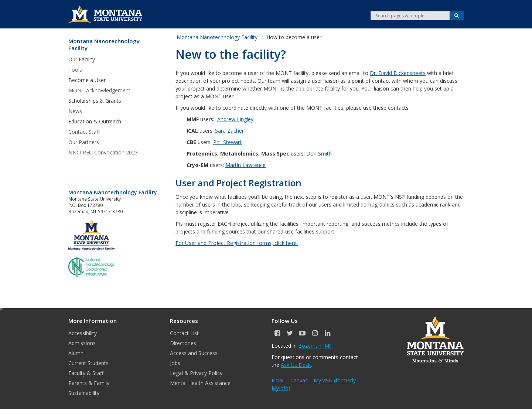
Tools (75, 70)
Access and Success (194, 353)
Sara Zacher (229, 131)
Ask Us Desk (296, 365)
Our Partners (84, 142)
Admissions (82, 343)
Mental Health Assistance (200, 383)
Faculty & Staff (86, 373)
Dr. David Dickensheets (398, 73)
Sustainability (84, 393)
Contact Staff (84, 132)
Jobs (175, 363)
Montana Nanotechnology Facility (104, 45)
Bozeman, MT (315, 346)
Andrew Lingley (235, 119)
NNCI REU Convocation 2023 (103, 152)
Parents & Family (89, 383)
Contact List (184, 333)
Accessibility (83, 333)
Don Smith (319, 154)
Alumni (76, 353)
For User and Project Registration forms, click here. (237, 243)
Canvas (299, 380)
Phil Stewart (227, 142)
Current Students (88, 363)
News (75, 111)
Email (278, 380)
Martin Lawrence (245, 165)
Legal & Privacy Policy (196, 373)
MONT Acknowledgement (99, 90)
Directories (183, 343)
